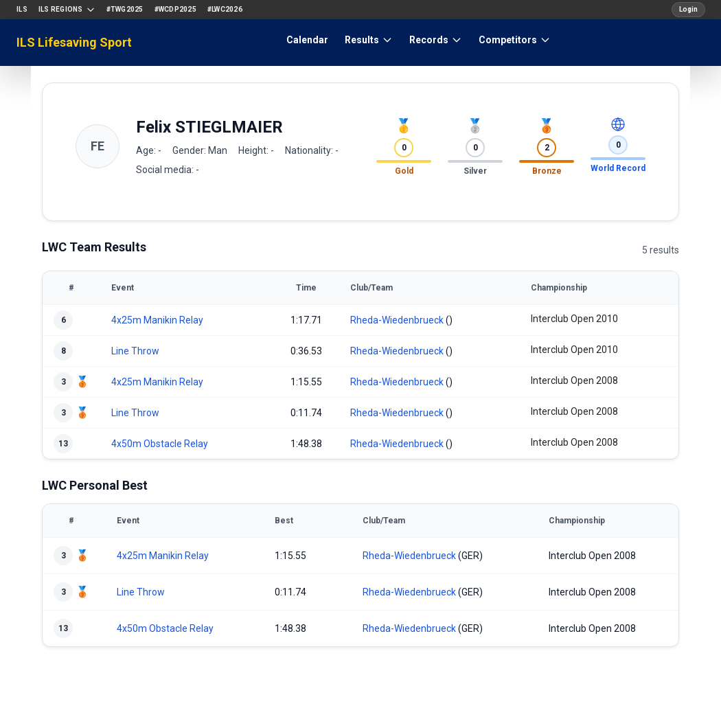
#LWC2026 (225, 9)
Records (436, 40)
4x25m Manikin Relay (157, 320)
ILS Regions (67, 10)
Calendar (307, 40)
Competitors (515, 40)
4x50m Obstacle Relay (160, 444)
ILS (22, 9)
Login (688, 9)
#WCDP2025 (175, 9)
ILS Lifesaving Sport (74, 42)
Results (369, 40)
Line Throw (135, 351)
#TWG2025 (125, 9)
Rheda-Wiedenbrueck (397, 320)
